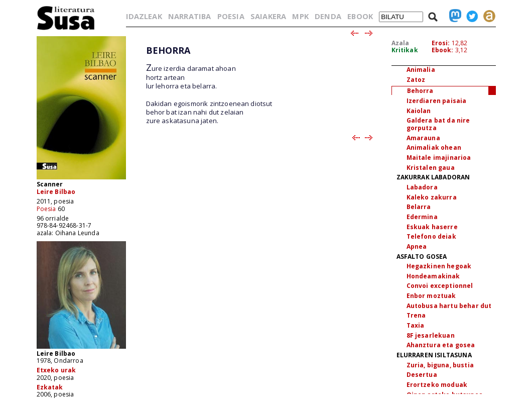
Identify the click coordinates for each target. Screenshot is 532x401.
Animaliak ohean (434, 147)
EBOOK (360, 16)
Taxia (416, 325)
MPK (300, 16)
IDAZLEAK (144, 16)
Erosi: (441, 43)
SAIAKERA (268, 16)
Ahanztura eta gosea (441, 345)
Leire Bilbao (56, 192)
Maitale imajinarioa (439, 158)
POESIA (231, 16)
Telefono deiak (431, 236)
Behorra (420, 91)
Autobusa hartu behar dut (449, 306)
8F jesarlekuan (431, 335)
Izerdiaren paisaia (437, 101)
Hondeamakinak (433, 276)
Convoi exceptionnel (440, 286)
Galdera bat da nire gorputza (438, 124)
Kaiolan (419, 111)
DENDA (328, 16)
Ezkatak (50, 387)
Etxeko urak (56, 370)
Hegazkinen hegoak (439, 266)
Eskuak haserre (432, 227)
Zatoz (416, 80)
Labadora (422, 187)
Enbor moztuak (431, 296)
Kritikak (405, 50)
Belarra (419, 207)
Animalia (421, 70)
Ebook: (443, 50)
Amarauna (423, 138)
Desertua (422, 375)
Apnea (417, 246)
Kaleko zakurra (432, 197)
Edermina (422, 217)
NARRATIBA (189, 16)
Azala (401, 43)
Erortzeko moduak (437, 385)
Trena (416, 315)
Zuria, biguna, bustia (440, 365)
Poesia (46, 209)
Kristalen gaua (431, 168)
